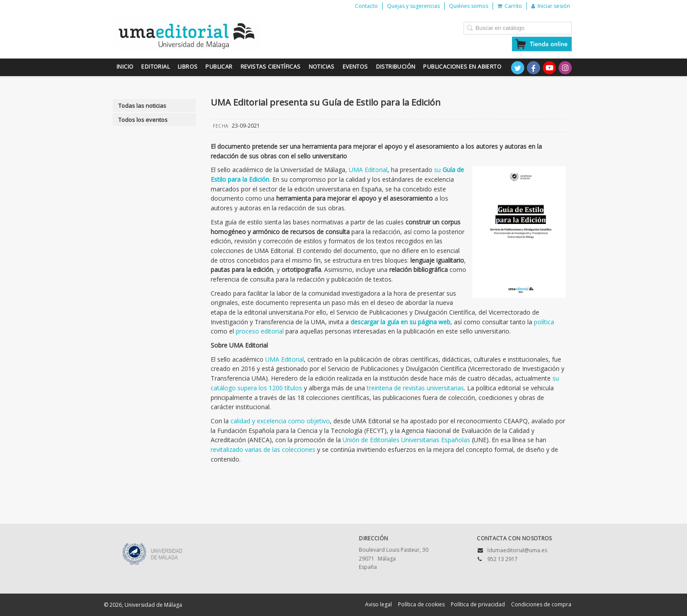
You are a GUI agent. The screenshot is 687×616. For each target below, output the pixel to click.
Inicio (125, 67)
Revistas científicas (271, 67)
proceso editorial (260, 331)
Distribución (396, 67)
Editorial (155, 67)
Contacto (366, 6)
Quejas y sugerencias (413, 6)
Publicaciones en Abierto (462, 67)
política (544, 322)
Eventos (355, 67)
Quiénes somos (469, 6)
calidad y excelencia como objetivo (280, 421)
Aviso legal (378, 604)
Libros (188, 67)
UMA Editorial (368, 170)
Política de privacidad (478, 604)
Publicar (219, 67)
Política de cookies (421, 604)
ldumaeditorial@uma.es (517, 550)
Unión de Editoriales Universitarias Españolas (406, 440)
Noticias (322, 67)
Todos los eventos (143, 120)
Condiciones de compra (541, 604)
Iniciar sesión (551, 6)
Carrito (510, 6)
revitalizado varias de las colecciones (263, 449)
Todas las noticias (142, 106)
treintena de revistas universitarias (415, 388)
